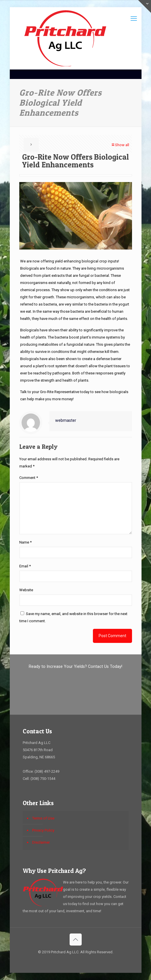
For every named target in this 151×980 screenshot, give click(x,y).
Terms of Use (43, 818)
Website (26, 590)
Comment (29, 478)
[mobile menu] (134, 19)
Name (25, 542)
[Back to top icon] (76, 940)
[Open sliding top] (145, 6)
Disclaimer (41, 842)
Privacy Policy (43, 830)
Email (25, 566)
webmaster (66, 420)
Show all (120, 145)
